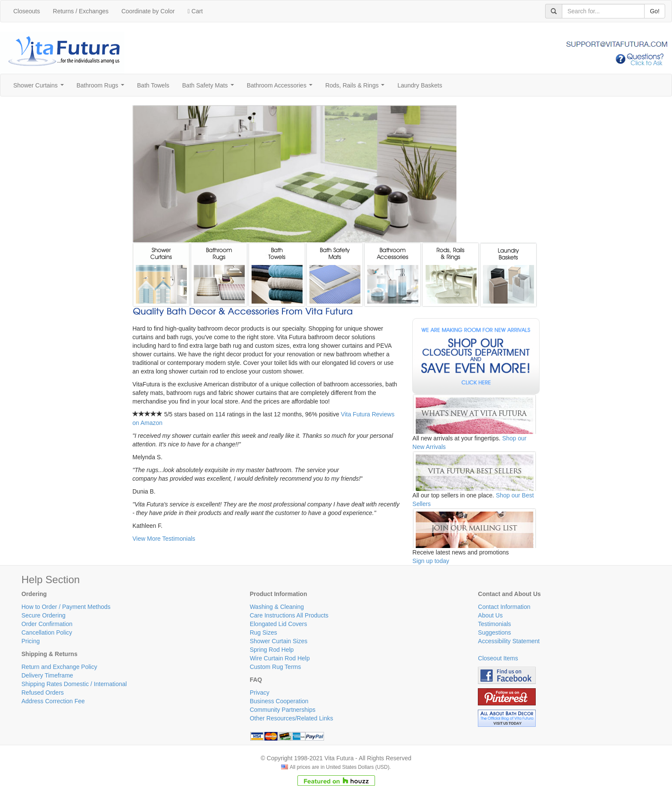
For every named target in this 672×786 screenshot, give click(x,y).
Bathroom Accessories (281, 88)
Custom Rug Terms (276, 667)
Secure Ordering (43, 615)
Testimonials (494, 624)
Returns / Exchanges (81, 11)
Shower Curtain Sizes (279, 641)
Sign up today (431, 561)
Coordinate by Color (148, 11)
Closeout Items (498, 658)
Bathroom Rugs (102, 88)
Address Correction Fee (53, 701)
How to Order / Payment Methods (66, 607)
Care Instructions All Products (289, 615)
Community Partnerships (283, 710)
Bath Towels (153, 85)
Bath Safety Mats (210, 88)
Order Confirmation (47, 624)
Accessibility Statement (509, 641)
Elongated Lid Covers (279, 624)
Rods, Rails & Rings (357, 88)
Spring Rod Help (272, 650)
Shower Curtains (40, 88)
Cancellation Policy (47, 632)
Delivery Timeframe (47, 675)
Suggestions (494, 632)
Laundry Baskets (420, 85)
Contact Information (504, 607)
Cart (195, 11)
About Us (490, 615)
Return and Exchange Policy (59, 667)
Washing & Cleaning (277, 607)
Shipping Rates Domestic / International (74, 684)
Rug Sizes (264, 632)
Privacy (260, 693)
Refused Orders (43, 693)
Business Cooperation (279, 701)
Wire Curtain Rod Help (280, 658)
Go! (655, 11)
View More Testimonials (164, 539)
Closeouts (27, 11)
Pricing (31, 641)
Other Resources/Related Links (292, 718)
